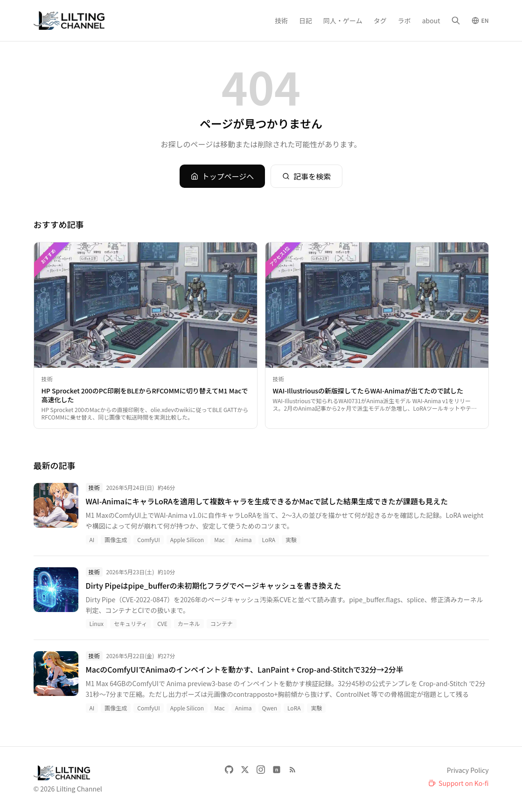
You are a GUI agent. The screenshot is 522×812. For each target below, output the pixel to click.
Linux (97, 623)
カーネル (189, 623)
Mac (219, 540)
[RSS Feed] (292, 770)
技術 (281, 21)
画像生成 (116, 540)
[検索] (456, 21)
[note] (277, 770)
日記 (306, 21)
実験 (291, 540)
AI (92, 540)
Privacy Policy (468, 770)
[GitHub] (229, 770)
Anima (244, 540)
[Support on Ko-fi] (458, 783)
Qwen (270, 708)
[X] (245, 770)
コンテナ (222, 623)
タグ (380, 21)
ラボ (404, 21)
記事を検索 (306, 176)
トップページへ (223, 176)
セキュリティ (130, 623)
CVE (162, 623)
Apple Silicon (187, 540)
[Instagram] (261, 770)
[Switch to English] (480, 21)
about (431, 21)
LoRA (269, 540)
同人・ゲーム (343, 21)
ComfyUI (148, 540)
